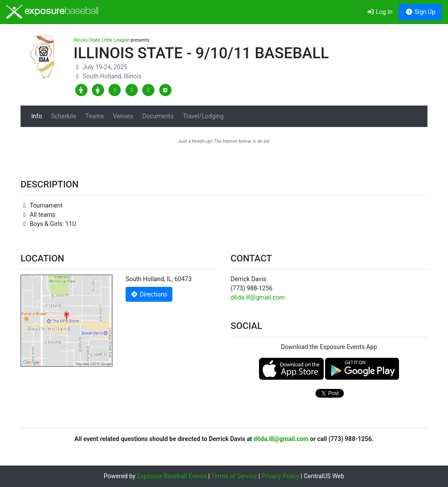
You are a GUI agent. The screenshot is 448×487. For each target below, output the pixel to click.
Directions (149, 294)
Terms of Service (234, 476)
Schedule (64, 116)
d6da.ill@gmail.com (258, 297)
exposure (52, 12)
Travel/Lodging (203, 116)
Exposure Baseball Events (172, 476)
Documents (158, 116)
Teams (94, 116)
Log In (380, 12)
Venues (123, 116)
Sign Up (420, 12)
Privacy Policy (280, 476)
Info (37, 116)
